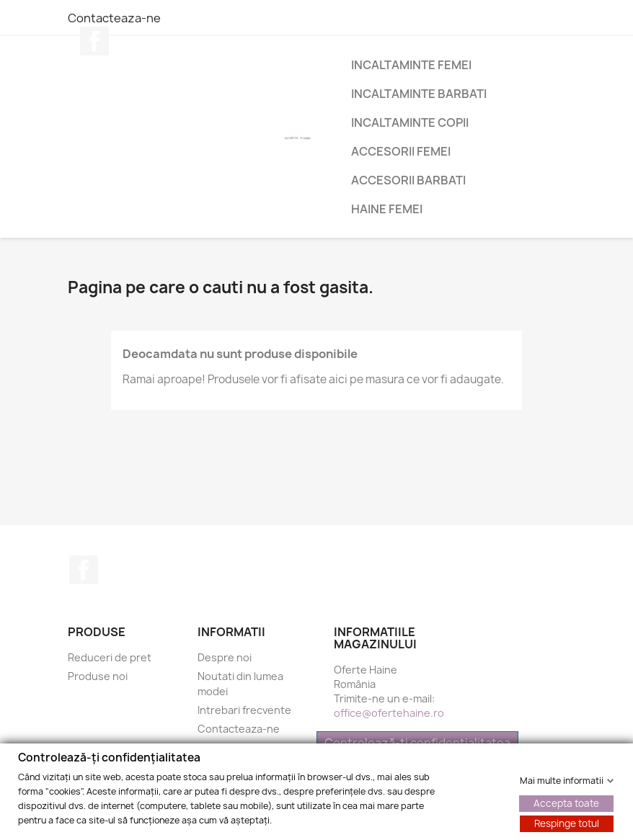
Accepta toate (566, 803)
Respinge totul (567, 823)
